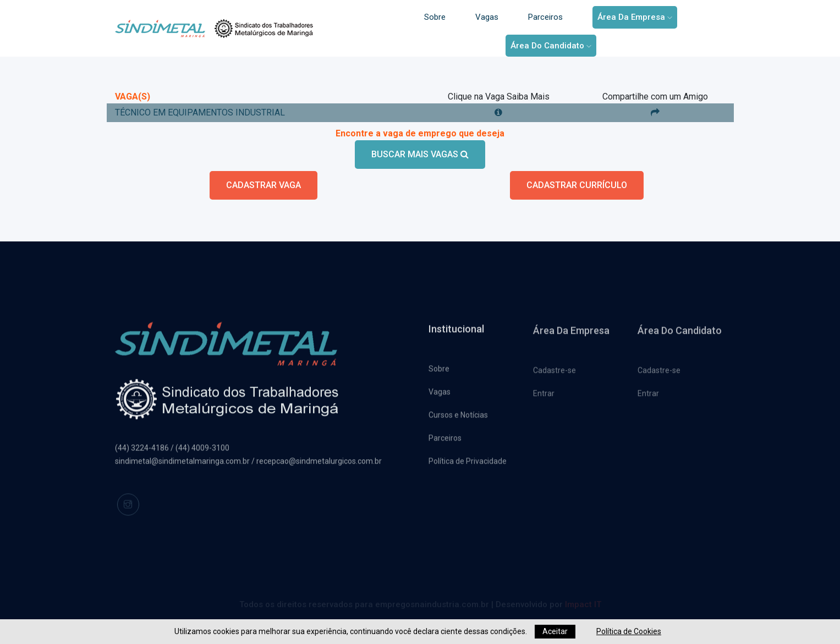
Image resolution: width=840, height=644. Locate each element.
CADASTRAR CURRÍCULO (577, 185)
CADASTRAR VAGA (263, 185)
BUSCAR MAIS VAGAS (420, 154)
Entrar (544, 397)
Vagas (487, 17)
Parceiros (545, 17)
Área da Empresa (635, 17)
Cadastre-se (554, 374)
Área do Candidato (551, 46)
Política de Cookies (629, 631)
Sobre (435, 17)
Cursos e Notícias (458, 417)
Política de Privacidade (468, 464)
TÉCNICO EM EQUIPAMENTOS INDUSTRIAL (200, 112)
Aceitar (555, 631)
